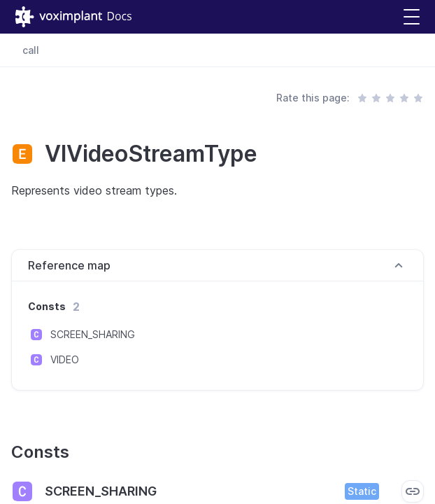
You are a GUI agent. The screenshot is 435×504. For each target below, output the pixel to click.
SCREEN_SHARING (93, 334)
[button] (412, 17)
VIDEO (65, 359)
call (31, 50)
